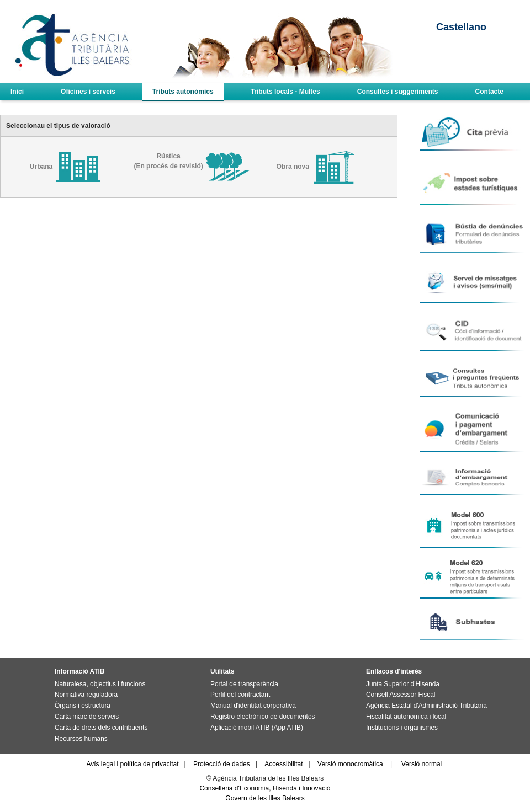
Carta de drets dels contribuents (101, 728)
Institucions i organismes (402, 728)
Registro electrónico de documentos (263, 717)
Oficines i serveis (88, 92)
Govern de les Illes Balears (265, 798)
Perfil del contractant (240, 695)
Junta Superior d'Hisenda (403, 684)
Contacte (489, 92)
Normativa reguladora (86, 695)
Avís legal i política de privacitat (132, 764)
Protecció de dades (222, 764)
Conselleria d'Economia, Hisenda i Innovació (265, 788)
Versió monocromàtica (350, 764)
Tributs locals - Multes (285, 92)
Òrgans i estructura (83, 706)
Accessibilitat (283, 764)
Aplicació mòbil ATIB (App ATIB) (257, 728)
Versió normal (422, 764)
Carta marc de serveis (87, 717)
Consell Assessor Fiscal (401, 695)
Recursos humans (81, 739)
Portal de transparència (244, 684)
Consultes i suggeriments (398, 92)
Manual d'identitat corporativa (253, 706)
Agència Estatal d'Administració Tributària (426, 706)
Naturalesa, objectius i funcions (100, 684)
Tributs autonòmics (183, 92)
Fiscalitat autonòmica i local (406, 717)
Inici (17, 92)
